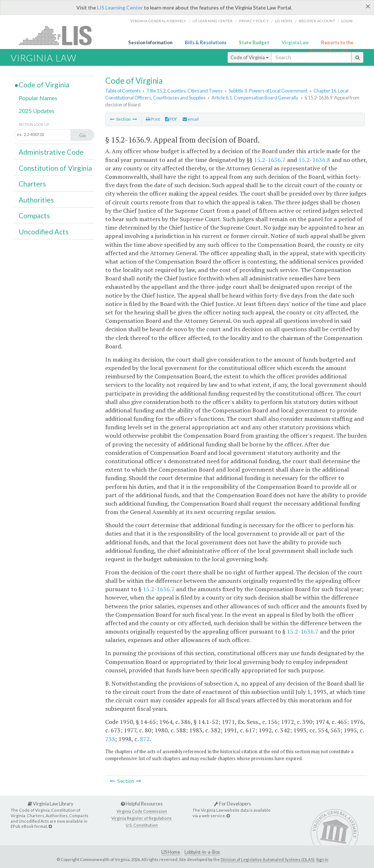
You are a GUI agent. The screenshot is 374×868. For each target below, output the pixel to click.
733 (110, 739)
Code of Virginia (250, 57)
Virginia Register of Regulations (142, 818)
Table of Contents (123, 91)
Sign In (322, 859)
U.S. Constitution (142, 825)
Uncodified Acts (44, 232)
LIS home (284, 21)
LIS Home (171, 852)
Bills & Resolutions (206, 42)
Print (153, 119)
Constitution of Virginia (55, 168)
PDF (171, 119)
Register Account (317, 21)
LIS (59, 35)
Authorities (36, 200)
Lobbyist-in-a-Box (202, 852)
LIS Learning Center (120, 7)
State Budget (254, 42)
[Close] (368, 6)
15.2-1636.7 (270, 160)
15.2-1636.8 (314, 160)
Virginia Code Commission (142, 811)
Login (347, 21)
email (191, 119)
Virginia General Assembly (158, 21)
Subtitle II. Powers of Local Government (268, 91)
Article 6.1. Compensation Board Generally (255, 98)
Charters (32, 184)
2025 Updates (37, 111)
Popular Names (38, 98)
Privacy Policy (254, 21)
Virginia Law (295, 42)
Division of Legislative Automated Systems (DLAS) (268, 859)
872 (145, 739)
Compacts (34, 216)
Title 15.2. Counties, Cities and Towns (184, 91)
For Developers (232, 804)
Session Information (150, 42)
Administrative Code (51, 152)
